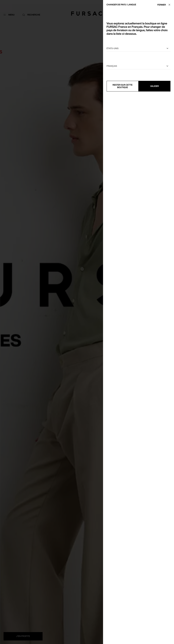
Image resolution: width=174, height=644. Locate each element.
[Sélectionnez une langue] (139, 66)
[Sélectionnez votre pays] (139, 49)
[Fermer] (165, 5)
